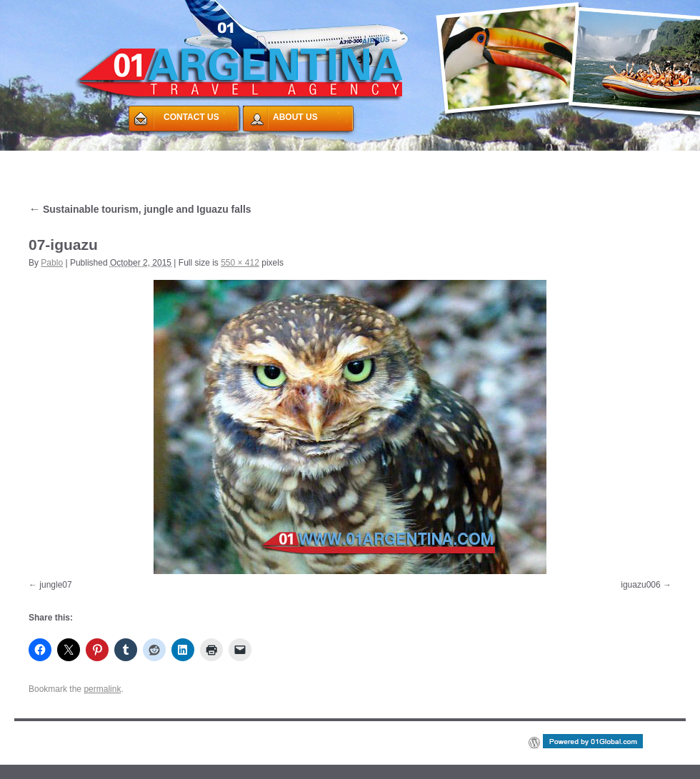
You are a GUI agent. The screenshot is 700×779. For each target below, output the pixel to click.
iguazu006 (640, 585)
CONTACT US (191, 117)
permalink (102, 689)
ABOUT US (295, 117)
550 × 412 (240, 263)
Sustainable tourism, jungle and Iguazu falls (140, 209)
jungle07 (55, 585)
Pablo (52, 263)
